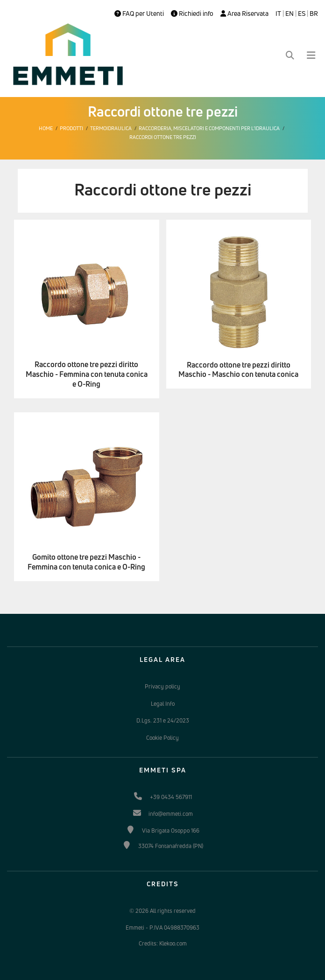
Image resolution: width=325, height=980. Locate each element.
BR (314, 14)
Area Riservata (244, 14)
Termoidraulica (111, 128)
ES (302, 14)
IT (278, 14)
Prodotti (71, 128)
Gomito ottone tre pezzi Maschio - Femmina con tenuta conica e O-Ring (86, 562)
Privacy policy (162, 686)
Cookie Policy (162, 738)
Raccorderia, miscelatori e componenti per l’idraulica (209, 128)
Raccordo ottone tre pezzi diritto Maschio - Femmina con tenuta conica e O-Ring (87, 374)
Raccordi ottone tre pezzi (163, 137)
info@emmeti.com (171, 814)
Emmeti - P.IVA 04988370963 (162, 928)
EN (290, 14)
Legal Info (163, 704)
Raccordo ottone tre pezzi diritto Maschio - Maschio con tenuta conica (238, 370)
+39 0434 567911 (171, 797)
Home (46, 128)
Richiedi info (192, 14)
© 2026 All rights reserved (162, 911)
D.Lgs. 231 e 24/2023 (163, 720)
